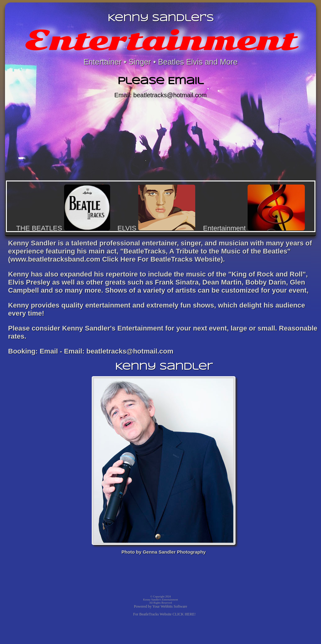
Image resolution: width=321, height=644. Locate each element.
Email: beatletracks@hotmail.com (160, 95)
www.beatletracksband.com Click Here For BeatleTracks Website (115, 259)
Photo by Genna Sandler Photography (164, 552)
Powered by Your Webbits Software (160, 606)
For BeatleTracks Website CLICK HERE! (164, 614)
